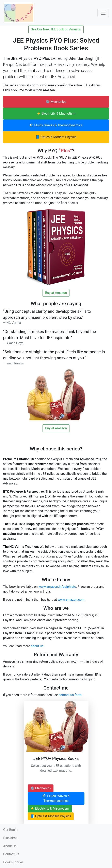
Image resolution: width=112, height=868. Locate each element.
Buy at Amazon (56, 293)
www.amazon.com (71, 600)
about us (37, 646)
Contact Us (11, 854)
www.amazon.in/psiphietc (57, 587)
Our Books (11, 830)
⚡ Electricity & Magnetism (56, 113)
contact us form (70, 695)
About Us (10, 846)
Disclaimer (11, 838)
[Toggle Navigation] (103, 13)
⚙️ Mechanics (56, 102)
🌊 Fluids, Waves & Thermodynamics (56, 125)
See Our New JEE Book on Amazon (56, 29)
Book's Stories (13, 862)
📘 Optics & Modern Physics (56, 137)
